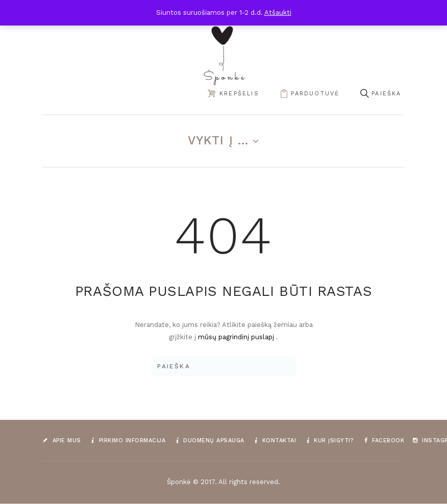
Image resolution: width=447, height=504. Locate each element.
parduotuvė (315, 94)
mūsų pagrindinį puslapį (237, 337)
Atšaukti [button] (278, 12)
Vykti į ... (218, 140)
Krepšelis (239, 94)
